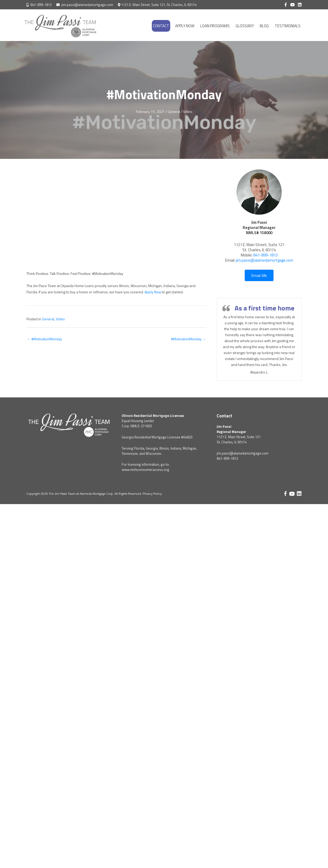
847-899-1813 (41, 5)
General (174, 111)
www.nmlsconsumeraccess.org (145, 470)
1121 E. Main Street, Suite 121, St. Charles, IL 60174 (159, 5)
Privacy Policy (152, 494)
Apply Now (153, 292)
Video (188, 111)
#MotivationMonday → (188, 339)
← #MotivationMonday (45, 339)
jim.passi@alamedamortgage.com (87, 5)
